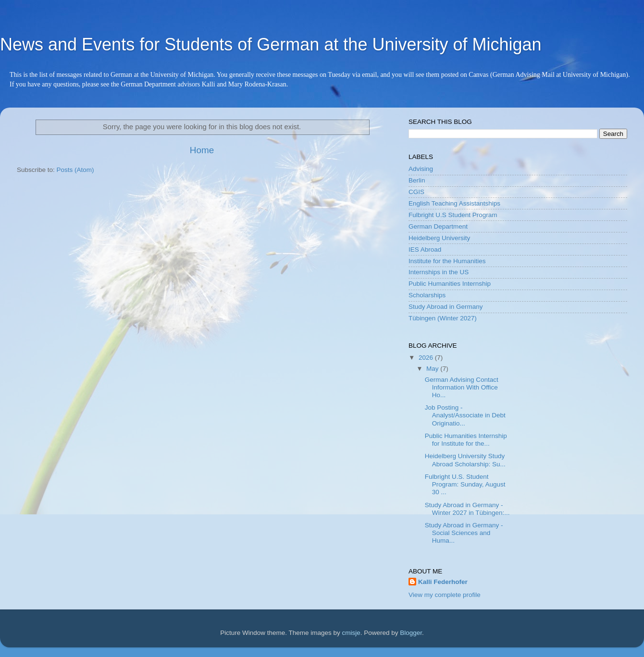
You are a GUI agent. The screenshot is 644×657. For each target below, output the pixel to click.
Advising (421, 169)
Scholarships (427, 295)
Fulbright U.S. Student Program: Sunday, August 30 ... (465, 484)
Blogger (411, 633)
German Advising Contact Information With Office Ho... (462, 387)
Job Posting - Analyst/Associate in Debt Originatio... (465, 415)
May (433, 369)
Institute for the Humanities (447, 261)
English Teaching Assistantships (454, 203)
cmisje (351, 633)
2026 (427, 358)
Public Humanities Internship (450, 284)
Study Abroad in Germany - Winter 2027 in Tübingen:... (467, 509)
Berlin (417, 180)
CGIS (416, 192)
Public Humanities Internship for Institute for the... (466, 440)
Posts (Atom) (75, 170)
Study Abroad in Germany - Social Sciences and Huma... (464, 533)
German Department (438, 226)
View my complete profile (445, 595)
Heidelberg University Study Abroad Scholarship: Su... (465, 460)
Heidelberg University (439, 238)
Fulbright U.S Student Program (453, 215)
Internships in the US (439, 272)
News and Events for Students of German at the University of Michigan (271, 44)
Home (202, 150)
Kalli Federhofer (443, 582)
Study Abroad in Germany (446, 307)
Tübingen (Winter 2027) (443, 318)
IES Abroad (425, 249)
